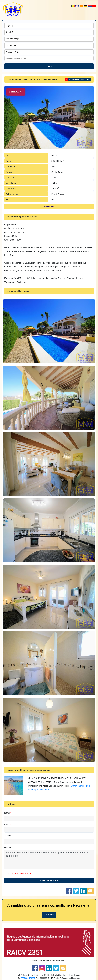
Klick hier (49, 915)
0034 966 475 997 (28, 978)
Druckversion (49, 207)
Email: (7, 824)
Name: (7, 813)
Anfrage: (8, 847)
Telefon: (8, 836)
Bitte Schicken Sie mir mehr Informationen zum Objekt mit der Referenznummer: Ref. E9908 (49, 860)
